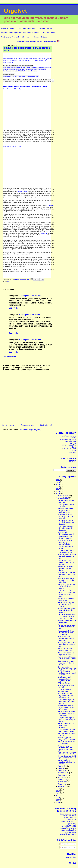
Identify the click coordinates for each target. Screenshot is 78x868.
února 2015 (62, 784)
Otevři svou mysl (70, 441)
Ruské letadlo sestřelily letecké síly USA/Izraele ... (66, 725)
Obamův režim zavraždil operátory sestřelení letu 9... (66, 663)
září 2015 (62, 768)
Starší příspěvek (46, 425)
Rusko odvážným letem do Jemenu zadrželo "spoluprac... (66, 714)
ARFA (74, 438)
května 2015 (63, 777)
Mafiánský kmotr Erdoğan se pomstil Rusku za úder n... (67, 556)
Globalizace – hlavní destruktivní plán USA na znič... (66, 562)
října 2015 (62, 766)
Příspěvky (65, 844)
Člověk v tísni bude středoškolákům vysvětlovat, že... (65, 679)
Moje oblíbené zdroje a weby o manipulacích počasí (20, 33)
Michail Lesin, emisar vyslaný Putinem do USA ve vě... (66, 708)
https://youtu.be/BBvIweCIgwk (13, 89)
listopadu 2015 (64, 498)
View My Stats (71, 857)
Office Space (23, 192)
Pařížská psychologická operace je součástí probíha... (66, 610)
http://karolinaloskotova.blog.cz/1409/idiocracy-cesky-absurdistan (24, 61)
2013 (58, 791)
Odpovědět (14, 308)
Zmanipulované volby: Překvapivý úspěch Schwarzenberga (68, 816)
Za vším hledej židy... (65, 619)
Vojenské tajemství (64, 689)
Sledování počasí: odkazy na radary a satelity (35, 28)
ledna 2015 (62, 786)
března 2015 (63, 782)
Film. (9, 282)
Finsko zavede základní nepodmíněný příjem (66, 731)
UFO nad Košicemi (65, 683)
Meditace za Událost (65, 590)
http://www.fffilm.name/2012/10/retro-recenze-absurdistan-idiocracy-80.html (28, 59)
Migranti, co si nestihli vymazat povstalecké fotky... (66, 568)
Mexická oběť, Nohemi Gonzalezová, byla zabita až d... (66, 633)
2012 (58, 793)
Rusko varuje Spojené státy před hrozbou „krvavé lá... (66, 604)
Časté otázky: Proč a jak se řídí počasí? (16, 37)
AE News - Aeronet (69, 436)
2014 (58, 789)
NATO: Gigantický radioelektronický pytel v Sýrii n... (67, 673)
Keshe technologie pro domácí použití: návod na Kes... (67, 702)
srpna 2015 (62, 771)
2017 (58, 489)
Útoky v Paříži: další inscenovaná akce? (65, 650)
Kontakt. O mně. (49, 33)
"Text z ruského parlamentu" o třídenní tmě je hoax (68, 821)
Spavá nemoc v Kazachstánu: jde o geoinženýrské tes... (66, 748)
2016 (58, 491)
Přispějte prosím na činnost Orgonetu (65, 537)
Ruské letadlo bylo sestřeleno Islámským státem (66, 762)
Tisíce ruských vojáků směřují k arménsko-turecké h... (66, 522)
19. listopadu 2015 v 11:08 (30, 340)
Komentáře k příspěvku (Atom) (30, 430)
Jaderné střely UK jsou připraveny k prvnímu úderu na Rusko (68, 831)
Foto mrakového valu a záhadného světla (66, 551)
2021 (58, 480)
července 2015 (64, 773)
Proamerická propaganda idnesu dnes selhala (67, 753)
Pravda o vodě (63, 692)
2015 (58, 493)
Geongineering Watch (68, 440)
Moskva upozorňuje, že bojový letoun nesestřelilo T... (66, 542)
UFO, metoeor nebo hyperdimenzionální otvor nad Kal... (66, 696)
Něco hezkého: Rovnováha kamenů (66, 533)
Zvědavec (73, 453)
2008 (58, 802)
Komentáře (65, 847)
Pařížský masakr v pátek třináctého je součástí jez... (67, 645)
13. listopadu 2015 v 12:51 (30, 296)
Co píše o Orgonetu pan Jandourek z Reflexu (66, 615)
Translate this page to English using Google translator (38, 41)
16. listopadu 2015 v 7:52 (29, 315)
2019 (58, 484)
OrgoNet (15, 11)
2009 (58, 800)
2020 (58, 482)
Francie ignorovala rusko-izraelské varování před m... (67, 627)
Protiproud (72, 443)
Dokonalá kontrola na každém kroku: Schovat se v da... (65, 510)
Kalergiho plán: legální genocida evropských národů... (66, 720)
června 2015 (63, 775)
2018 (58, 487)
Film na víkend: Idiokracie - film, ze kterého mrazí (67, 658)
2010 (58, 798)
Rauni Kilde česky (41, 37)
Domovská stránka (8, 28)
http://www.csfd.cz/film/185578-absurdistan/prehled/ (20, 71)
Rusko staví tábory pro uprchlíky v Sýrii (66, 654)
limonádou (43, 233)
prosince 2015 (63, 496)
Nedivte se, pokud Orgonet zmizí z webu (66, 739)
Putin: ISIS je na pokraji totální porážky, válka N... (66, 574)
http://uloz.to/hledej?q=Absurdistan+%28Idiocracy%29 (21, 76)
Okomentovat (10, 357)
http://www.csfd (8, 62)
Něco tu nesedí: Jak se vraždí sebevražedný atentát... (66, 580)
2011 (58, 795)
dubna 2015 (63, 780)
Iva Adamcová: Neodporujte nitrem (69, 826)
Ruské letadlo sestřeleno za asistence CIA (67, 743)
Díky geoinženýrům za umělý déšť (66, 599)
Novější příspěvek (8, 425)
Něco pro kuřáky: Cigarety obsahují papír (67, 668)
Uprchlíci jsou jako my (68, 834)
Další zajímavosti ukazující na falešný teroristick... (66, 639)
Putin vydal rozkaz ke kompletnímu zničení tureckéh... (66, 528)
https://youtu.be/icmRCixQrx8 (13, 146)
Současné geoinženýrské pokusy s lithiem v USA (67, 757)
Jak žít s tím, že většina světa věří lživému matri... (66, 586)
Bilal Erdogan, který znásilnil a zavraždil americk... (66, 516)
